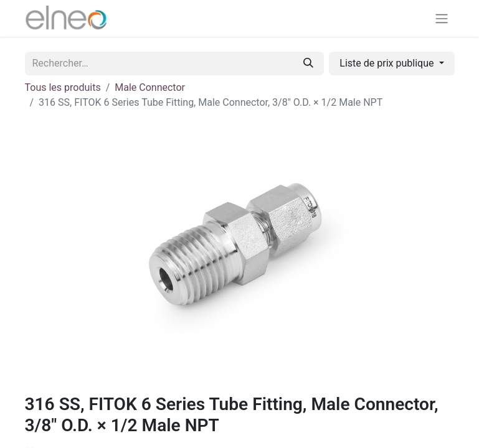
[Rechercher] (308, 63)
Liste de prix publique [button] (388, 63)
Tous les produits (63, 87)
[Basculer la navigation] (442, 18)
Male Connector (150, 87)
